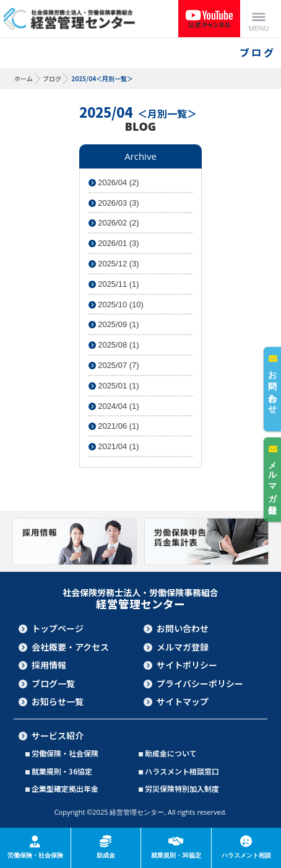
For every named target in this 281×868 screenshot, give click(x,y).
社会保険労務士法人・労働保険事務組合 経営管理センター (69, 19)
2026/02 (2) (114, 223)
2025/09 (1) (114, 324)
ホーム (24, 78)
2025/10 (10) (116, 305)
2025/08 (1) (114, 345)
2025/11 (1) (114, 284)
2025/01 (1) (114, 386)
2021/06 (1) (114, 426)
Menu (259, 19)
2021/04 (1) (114, 446)
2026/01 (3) (114, 243)
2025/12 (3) (114, 264)
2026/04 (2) (114, 182)
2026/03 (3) (114, 203)
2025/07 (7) (114, 365)
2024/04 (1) (114, 406)
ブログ (52, 78)
